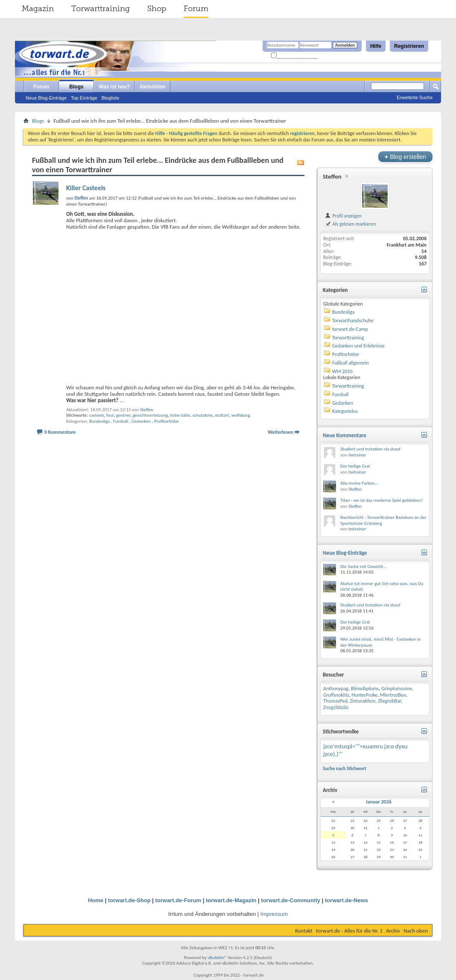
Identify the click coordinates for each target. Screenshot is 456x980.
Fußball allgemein (351, 363)
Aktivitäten (153, 87)
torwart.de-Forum (178, 900)
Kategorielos (345, 411)
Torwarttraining (101, 9)
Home (96, 900)
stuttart (222, 415)
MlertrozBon (393, 695)
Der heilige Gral (355, 466)
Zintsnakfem (362, 701)
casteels (96, 415)
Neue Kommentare (345, 435)
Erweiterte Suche (415, 97)
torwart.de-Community (291, 900)
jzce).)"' (333, 754)
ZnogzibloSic (336, 707)
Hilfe (376, 46)
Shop (157, 9)
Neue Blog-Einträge (46, 98)
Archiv (393, 931)
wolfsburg (241, 415)
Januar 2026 (379, 802)
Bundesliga (99, 421)
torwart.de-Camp (350, 329)
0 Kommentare (60, 432)
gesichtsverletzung (150, 415)
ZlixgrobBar (389, 701)
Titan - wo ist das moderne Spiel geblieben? (382, 500)
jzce (389, 746)
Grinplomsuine (397, 689)
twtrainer (357, 455)
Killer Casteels (86, 188)
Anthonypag (336, 689)
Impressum (274, 914)
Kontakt (304, 931)
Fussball (121, 421)
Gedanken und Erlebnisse (358, 346)
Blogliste (111, 98)
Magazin (38, 9)
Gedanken (141, 421)
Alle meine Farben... (359, 483)
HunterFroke (364, 695)
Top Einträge (84, 98)
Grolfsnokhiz (336, 695)
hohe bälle (180, 415)
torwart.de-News (346, 900)
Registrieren (409, 46)
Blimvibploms (365, 689)
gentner (123, 415)
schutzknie (203, 415)
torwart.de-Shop (129, 900)
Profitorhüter (167, 421)
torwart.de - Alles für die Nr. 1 (349, 931)
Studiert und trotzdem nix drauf (370, 449)
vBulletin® (217, 958)
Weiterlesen (281, 432)
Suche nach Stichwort (345, 768)
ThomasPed (335, 701)
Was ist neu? (114, 87)
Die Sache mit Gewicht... (364, 567)
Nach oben (416, 931)
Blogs (76, 87)
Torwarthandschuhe (353, 321)
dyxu (402, 746)
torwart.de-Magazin (231, 900)
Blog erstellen (405, 157)
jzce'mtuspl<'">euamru (353, 746)
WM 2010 (342, 371)
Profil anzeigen (343, 216)
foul (110, 415)
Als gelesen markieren (350, 224)
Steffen (147, 410)
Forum (196, 9)
